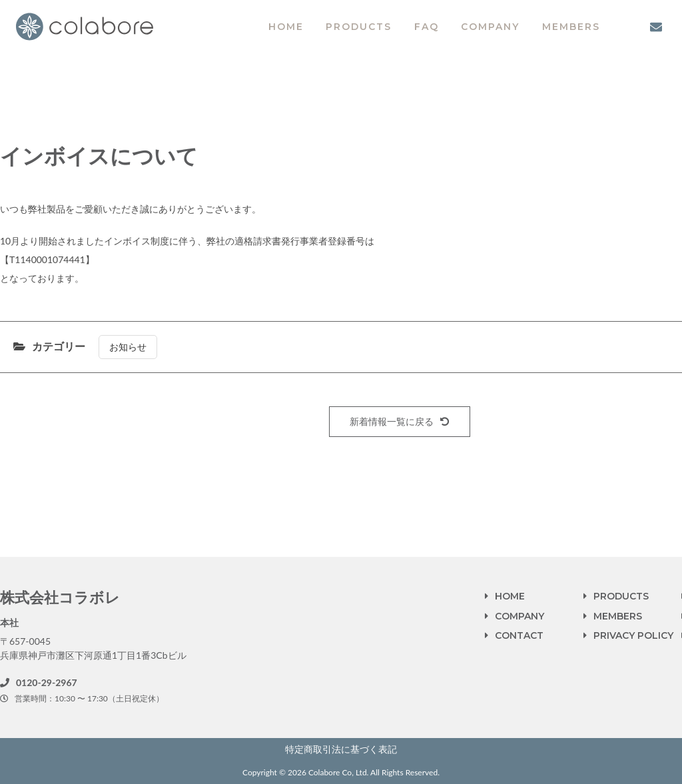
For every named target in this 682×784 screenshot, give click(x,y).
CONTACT (519, 635)
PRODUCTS (359, 27)
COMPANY (490, 27)
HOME (286, 27)
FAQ (427, 27)
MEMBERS (571, 27)
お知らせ (128, 347)
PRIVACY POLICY (633, 635)
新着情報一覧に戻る (400, 421)
